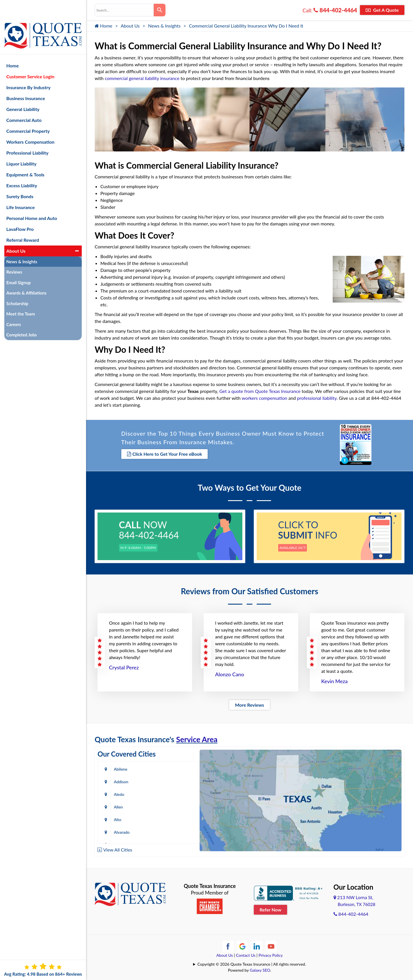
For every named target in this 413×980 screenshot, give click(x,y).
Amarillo (121, 805)
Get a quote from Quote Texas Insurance (260, 391)
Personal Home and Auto (32, 199)
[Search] (160, 10)
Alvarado (180, 793)
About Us (130, 26)
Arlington (180, 805)
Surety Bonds (20, 177)
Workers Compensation (30, 123)
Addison (179, 767)
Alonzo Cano (230, 673)
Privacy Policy (270, 953)
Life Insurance (21, 188)
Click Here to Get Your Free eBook (165, 454)
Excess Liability (22, 166)
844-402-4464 (335, 10)
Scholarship (17, 285)
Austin (120, 818)
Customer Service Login (30, 58)
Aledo (119, 780)
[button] (77, 232)
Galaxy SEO (260, 968)
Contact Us (246, 953)
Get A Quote (382, 10)
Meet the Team (21, 295)
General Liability (23, 90)
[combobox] (124, 10)
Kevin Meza (334, 679)
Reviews (14, 253)
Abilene (121, 767)
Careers (14, 305)
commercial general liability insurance (142, 78)
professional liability (317, 398)
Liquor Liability (21, 145)
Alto (118, 793)
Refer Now (270, 908)
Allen (176, 780)
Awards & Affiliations (26, 274)
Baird (118, 830)
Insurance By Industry (28, 68)
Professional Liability (27, 134)
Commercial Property (28, 112)
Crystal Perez (124, 666)
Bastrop (179, 830)
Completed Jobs (22, 316)
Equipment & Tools (25, 156)
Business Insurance (26, 79)
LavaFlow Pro (20, 210)
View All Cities (118, 848)
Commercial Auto (24, 101)
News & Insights (164, 26)
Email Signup (18, 264)
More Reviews (249, 703)
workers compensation (264, 398)
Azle (176, 818)
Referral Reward (23, 221)
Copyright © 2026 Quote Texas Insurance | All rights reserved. (252, 962)
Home (104, 26)
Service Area (197, 738)
